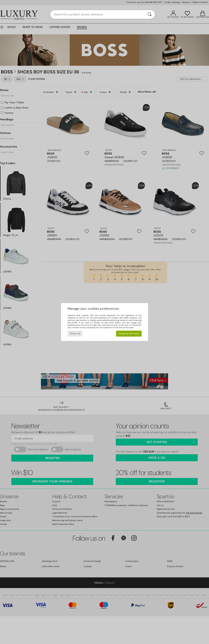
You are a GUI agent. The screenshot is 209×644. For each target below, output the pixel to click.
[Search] (150, 14)
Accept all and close (129, 334)
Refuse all (75, 334)
